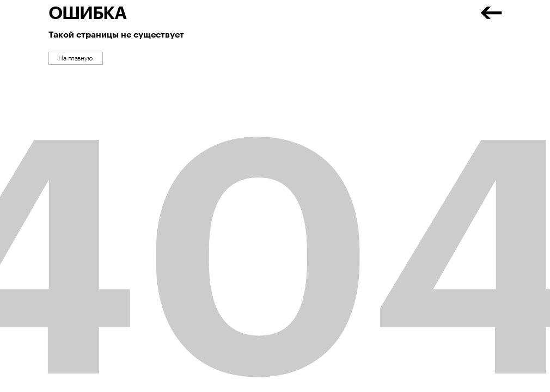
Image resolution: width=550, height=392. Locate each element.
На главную (75, 58)
